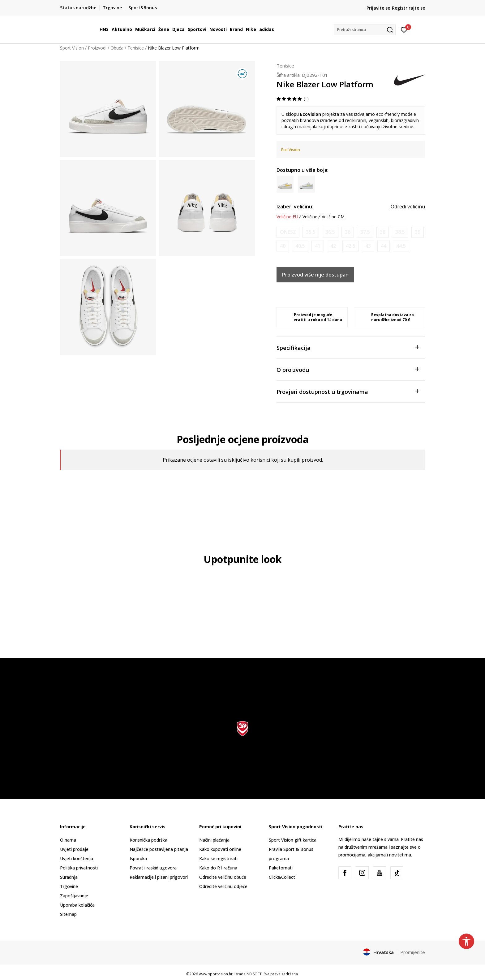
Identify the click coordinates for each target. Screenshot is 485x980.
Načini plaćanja (214, 840)
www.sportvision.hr (216, 974)
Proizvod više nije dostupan (315, 275)
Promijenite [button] (413, 952)
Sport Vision (72, 48)
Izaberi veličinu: (295, 207)
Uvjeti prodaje (74, 849)
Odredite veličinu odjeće (223, 886)
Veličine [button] (310, 217)
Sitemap (68, 914)
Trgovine (69, 886)
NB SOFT (254, 974)
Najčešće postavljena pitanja (159, 849)
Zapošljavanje (74, 896)
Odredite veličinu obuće (223, 877)
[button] (365, 30)
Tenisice (136, 48)
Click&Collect (282, 877)
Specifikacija (348, 347)
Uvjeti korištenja (77, 858)
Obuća (117, 48)
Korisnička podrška (148, 840)
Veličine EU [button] (287, 217)
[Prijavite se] (404, 29)
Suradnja (69, 877)
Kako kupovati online (220, 849)
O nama (68, 840)
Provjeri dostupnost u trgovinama (348, 391)
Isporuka (138, 858)
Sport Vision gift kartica (293, 840)
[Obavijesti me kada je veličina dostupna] (288, 232)
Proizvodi (97, 48)
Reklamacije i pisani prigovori (159, 877)
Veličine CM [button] (333, 217)
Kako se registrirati (218, 858)
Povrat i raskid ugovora (153, 868)
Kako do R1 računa (218, 868)
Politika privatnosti (79, 868)
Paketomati (281, 868)
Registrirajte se (408, 8)
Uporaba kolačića (77, 905)
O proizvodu (348, 369)
